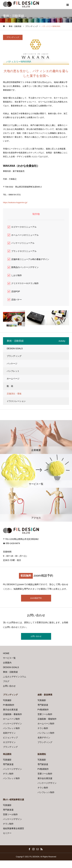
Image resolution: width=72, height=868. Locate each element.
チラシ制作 (43, 728)
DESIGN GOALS (15, 348)
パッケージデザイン (12, 724)
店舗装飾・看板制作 (12, 714)
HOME (6, 653)
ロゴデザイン (9, 742)
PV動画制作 (9, 705)
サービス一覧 (9, 658)
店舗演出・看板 (14, 394)
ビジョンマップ (10, 738)
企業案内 (7, 663)
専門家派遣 (43, 705)
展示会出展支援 (10, 710)
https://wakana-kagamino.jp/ (15, 202)
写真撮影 (7, 700)
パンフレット (13, 371)
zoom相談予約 (36, 598)
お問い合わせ (36, 636)
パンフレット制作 (11, 728)
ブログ (6, 681)
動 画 (10, 386)
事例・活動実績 (10, 672)
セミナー (7, 833)
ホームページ (13, 379)
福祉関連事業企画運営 (14, 828)
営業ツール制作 (45, 714)
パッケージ (12, 364)
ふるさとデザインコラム (15, 677)
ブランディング (13, 37)
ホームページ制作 (11, 719)
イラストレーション (16, 401)
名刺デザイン (9, 733)
